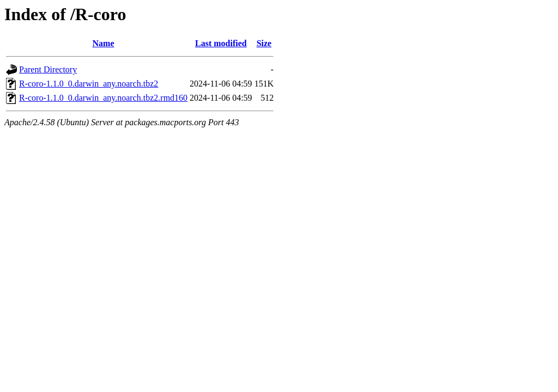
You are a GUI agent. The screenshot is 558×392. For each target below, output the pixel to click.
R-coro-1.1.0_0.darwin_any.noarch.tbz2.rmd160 (103, 98)
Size (264, 43)
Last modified (221, 43)
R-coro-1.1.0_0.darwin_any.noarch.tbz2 (89, 84)
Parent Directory (48, 69)
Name (104, 43)
